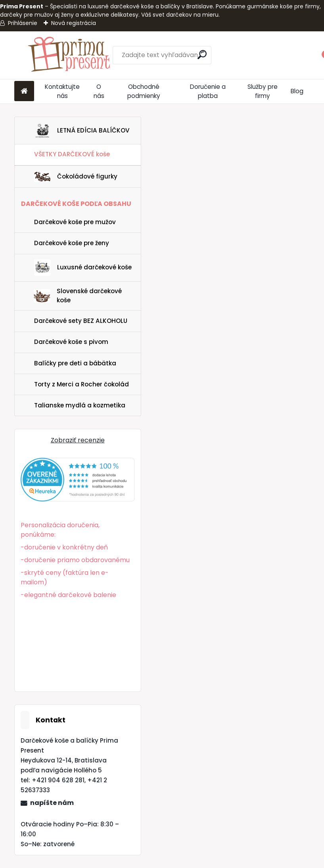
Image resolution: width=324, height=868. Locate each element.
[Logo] (69, 55)
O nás (99, 91)
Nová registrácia (74, 23)
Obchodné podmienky (144, 91)
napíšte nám (52, 803)
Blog (297, 91)
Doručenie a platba (208, 91)
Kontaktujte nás (62, 91)
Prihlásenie (23, 23)
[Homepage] (24, 91)
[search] (202, 55)
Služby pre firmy (263, 91)
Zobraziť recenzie (78, 440)
